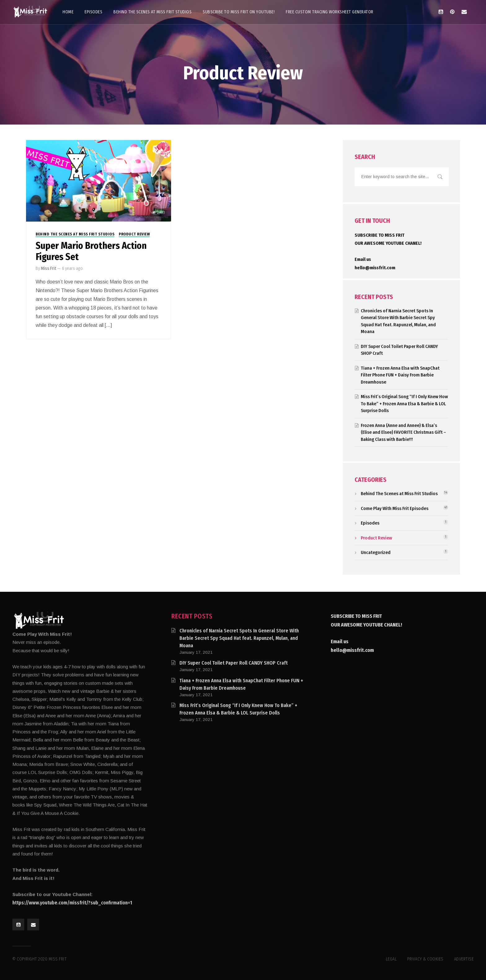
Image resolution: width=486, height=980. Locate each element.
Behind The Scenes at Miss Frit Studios (75, 234)
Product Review (134, 234)
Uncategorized (376, 552)
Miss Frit (49, 268)
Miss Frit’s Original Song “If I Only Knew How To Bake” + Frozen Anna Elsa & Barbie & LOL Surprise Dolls (404, 404)
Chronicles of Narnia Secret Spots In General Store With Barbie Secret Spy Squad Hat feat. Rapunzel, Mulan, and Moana (239, 638)
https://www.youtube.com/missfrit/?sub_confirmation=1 (72, 903)
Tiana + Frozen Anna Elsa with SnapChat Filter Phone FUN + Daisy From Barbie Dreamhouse (400, 375)
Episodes (370, 523)
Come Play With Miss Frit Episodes (395, 508)
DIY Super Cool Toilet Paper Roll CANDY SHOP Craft (234, 663)
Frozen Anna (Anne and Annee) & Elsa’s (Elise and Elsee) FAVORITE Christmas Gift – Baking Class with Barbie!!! (403, 432)
